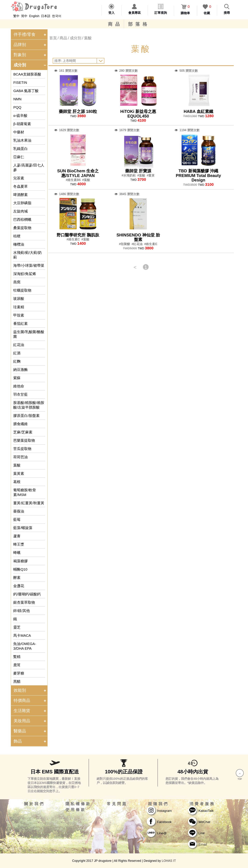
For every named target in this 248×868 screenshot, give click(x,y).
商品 (115, 24)
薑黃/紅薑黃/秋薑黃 (29, 503)
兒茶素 (19, 178)
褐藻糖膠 (20, 561)
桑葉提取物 (22, 228)
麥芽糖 (19, 673)
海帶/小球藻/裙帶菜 (29, 265)
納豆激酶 (20, 370)
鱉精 (17, 657)
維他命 (19, 386)
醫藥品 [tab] (30, 731)
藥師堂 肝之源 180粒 (78, 111)
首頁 (53, 38)
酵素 (17, 578)
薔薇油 (19, 511)
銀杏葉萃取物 (24, 602)
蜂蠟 (17, 553)
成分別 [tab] (30, 65)
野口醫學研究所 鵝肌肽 (78, 235)
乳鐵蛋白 (20, 149)
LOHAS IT (169, 861)
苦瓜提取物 (22, 449)
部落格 (139, 24)
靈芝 (17, 627)
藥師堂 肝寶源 (138, 171)
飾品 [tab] (30, 741)
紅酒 (17, 353)
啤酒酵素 (20, 195)
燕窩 (17, 282)
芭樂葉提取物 (24, 440)
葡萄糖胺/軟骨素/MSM (25, 492)
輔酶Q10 (20, 569)
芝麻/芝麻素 (23, 432)
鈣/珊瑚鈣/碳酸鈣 (27, 594)
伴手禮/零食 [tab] (30, 34)
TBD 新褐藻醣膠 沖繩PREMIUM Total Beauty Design (198, 175)
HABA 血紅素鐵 (198, 111)
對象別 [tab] (30, 55)
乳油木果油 (22, 140)
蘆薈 (17, 536)
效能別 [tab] (30, 690)
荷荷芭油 (20, 457)
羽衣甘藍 (20, 394)
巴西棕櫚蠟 (22, 219)
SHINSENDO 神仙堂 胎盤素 (138, 237)
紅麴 (17, 361)
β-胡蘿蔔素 (22, 124)
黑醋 (17, 681)
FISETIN (20, 82)
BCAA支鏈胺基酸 (27, 74)
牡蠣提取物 (22, 290)
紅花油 (19, 345)
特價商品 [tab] (30, 700)
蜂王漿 (19, 544)
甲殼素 (19, 315)
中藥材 (19, 132)
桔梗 (17, 236)
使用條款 (76, 810)
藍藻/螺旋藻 (23, 528)
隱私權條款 (78, 804)
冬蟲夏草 (20, 186)
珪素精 (19, 307)
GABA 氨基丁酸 (26, 91)
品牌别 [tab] (30, 45)
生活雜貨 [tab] (30, 711)
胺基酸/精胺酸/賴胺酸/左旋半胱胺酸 (29, 405)
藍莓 (17, 519)
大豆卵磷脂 (22, 203)
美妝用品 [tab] (30, 721)
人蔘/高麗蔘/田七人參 (29, 167)
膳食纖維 (20, 424)
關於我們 (34, 804)
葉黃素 (19, 473)
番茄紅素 (20, 324)
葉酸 (17, 465)
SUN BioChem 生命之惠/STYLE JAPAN (78, 173)
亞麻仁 (19, 157)
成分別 (76, 38)
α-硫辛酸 (20, 116)
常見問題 (117, 804)
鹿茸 (17, 665)
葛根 (17, 482)
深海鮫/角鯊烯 (25, 274)
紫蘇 (17, 378)
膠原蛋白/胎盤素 (26, 416)
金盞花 (19, 586)
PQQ (17, 107)
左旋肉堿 (20, 211)
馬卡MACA (22, 635)
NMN (17, 99)
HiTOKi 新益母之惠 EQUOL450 (138, 114)
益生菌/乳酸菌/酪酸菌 (29, 334)
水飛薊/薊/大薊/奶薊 (27, 255)
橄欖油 (19, 244)
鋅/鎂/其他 (22, 611)
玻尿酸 (19, 299)
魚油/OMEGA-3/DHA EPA (25, 646)
